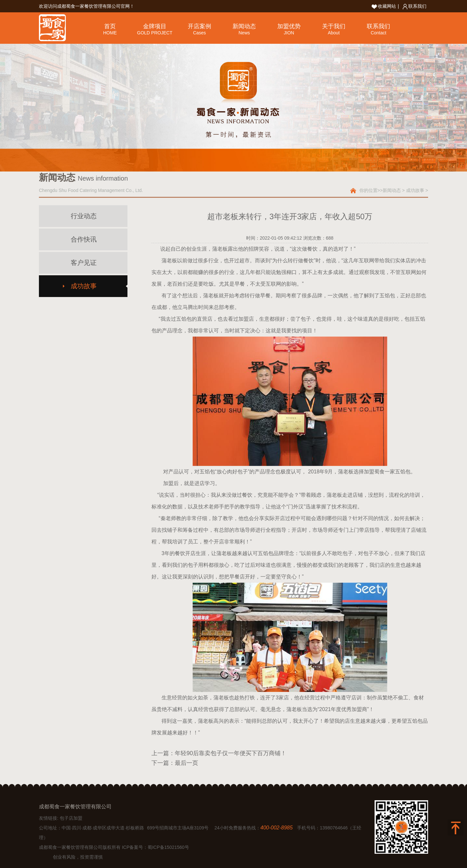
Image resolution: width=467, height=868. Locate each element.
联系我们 (415, 6)
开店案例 (199, 26)
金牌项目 (155, 26)
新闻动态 (244, 26)
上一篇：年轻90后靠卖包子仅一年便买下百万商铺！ (219, 753)
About (334, 33)
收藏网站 (384, 6)
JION (289, 33)
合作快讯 (84, 239)
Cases (199, 33)
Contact (378, 33)
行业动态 (84, 216)
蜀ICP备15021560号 (168, 847)
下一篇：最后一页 (175, 763)
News (244, 33)
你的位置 (368, 190)
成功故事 (415, 190)
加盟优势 (289, 26)
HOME (110, 33)
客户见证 (84, 263)
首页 (110, 26)
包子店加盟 (71, 818)
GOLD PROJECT (155, 33)
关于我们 (334, 26)
